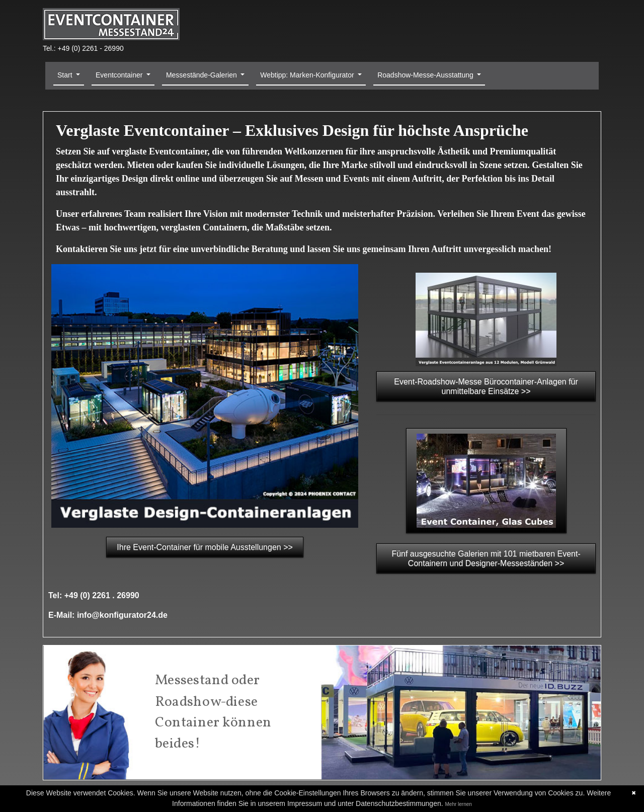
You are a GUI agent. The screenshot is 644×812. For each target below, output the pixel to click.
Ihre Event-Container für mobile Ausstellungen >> (205, 547)
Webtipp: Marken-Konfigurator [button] (308, 75)
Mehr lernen (459, 804)
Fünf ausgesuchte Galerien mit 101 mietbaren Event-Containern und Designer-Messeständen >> (486, 558)
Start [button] (66, 75)
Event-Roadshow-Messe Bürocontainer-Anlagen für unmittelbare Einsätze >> (486, 386)
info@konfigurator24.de (122, 615)
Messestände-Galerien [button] (203, 75)
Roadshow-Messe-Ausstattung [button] (426, 75)
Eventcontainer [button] (120, 75)
